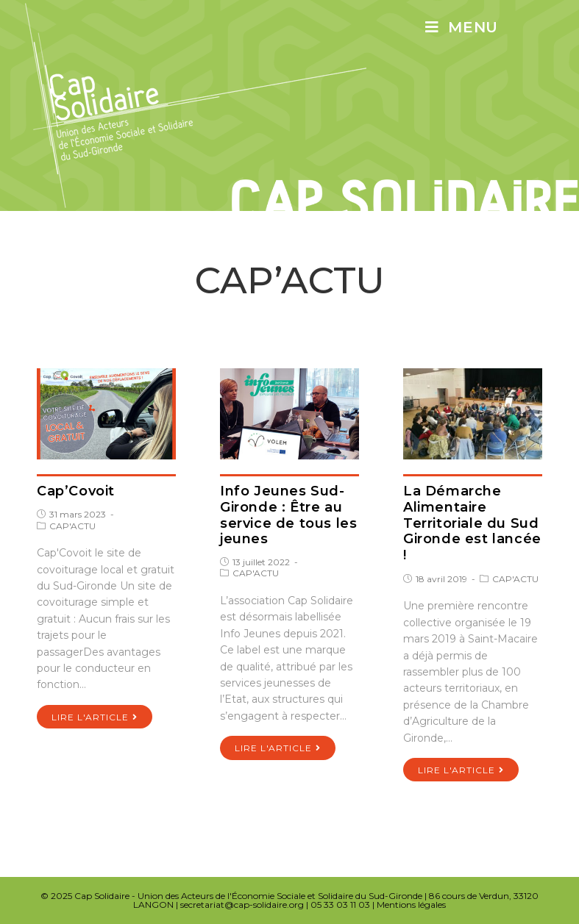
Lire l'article (95, 717)
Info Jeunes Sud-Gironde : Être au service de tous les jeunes (288, 515)
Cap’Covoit (76, 491)
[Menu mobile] (462, 27)
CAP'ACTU (72, 526)
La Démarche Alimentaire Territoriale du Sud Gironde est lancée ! (472, 523)
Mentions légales (411, 905)
